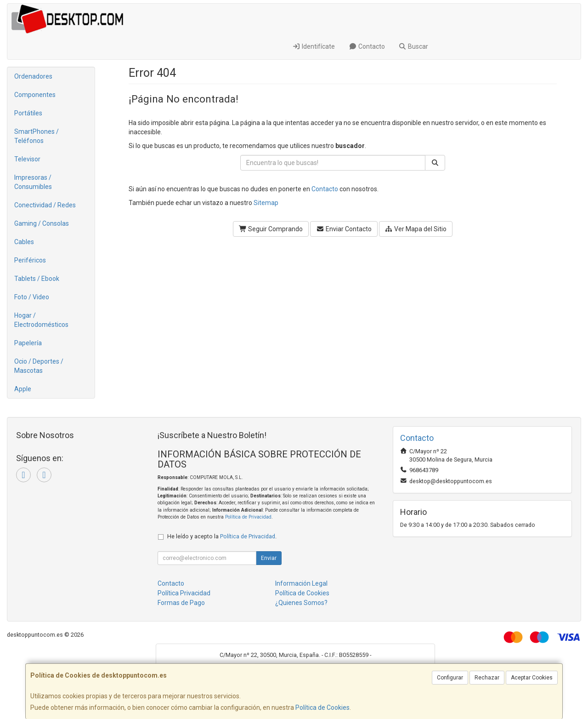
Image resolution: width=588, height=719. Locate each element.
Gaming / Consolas (42, 223)
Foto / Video (32, 297)
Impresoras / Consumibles (33, 182)
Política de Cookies (322, 708)
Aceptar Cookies (532, 678)
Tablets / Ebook (37, 279)
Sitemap (266, 203)
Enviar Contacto (344, 229)
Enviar (269, 558)
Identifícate (314, 46)
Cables (24, 242)
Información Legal (301, 583)
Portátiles (28, 113)
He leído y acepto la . (222, 536)
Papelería (28, 343)
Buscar (414, 46)
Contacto (367, 46)
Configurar (450, 678)
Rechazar (487, 678)
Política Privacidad (184, 593)
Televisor (27, 159)
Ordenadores (33, 76)
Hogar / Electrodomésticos (41, 320)
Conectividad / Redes (45, 205)
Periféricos (30, 260)
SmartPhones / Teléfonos (37, 136)
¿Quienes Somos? (301, 603)
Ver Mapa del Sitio (416, 229)
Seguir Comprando (271, 229)
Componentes (35, 95)
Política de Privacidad (248, 517)
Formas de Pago (181, 603)
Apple (23, 389)
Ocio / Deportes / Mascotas (39, 366)
